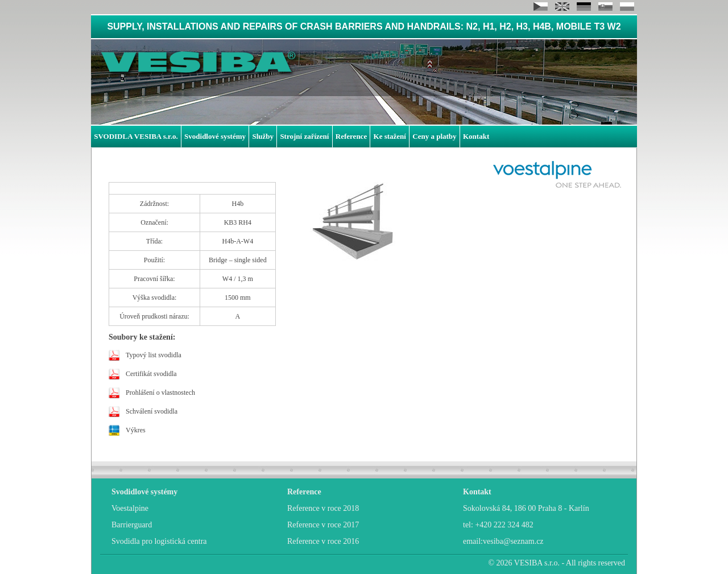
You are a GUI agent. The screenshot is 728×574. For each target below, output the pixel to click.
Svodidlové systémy (215, 136)
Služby (263, 136)
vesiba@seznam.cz (513, 541)
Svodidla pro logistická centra (159, 541)
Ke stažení (390, 136)
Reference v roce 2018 (323, 508)
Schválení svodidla (152, 411)
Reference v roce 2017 (323, 525)
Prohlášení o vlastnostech (160, 393)
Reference (351, 136)
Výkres (136, 430)
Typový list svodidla (154, 355)
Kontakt (476, 136)
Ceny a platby (434, 136)
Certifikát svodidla (151, 374)
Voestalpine (130, 508)
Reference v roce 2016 (323, 541)
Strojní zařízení (304, 136)
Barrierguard (132, 525)
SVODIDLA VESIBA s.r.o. (136, 136)
